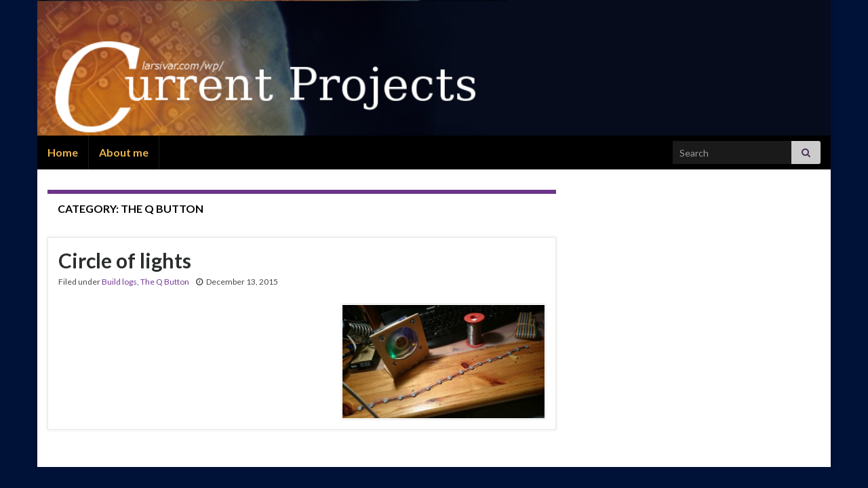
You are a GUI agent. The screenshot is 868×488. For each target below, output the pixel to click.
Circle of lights (125, 260)
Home (63, 152)
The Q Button (165, 282)
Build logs (119, 282)
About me (124, 152)
